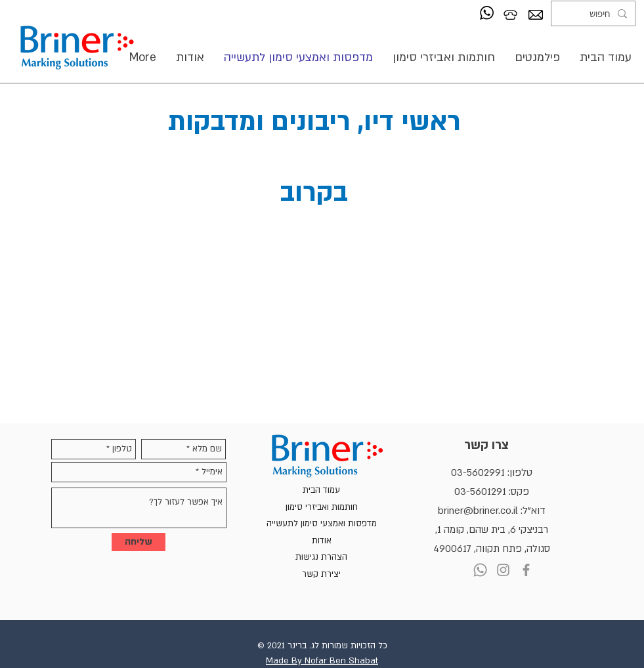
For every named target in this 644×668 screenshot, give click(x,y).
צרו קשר (486, 445)
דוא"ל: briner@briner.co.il (492, 511)
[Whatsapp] (480, 570)
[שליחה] (139, 542)
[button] (444, 57)
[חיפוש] (594, 13)
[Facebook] (526, 570)
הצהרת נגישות (321, 557)
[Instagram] (503, 570)
